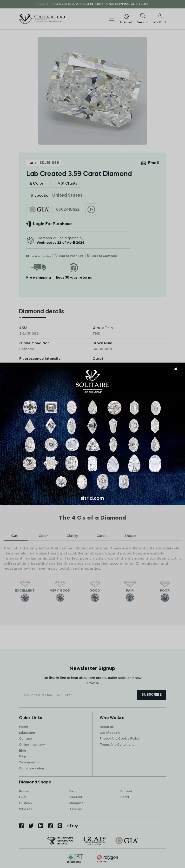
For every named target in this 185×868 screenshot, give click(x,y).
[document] (92, 434)
